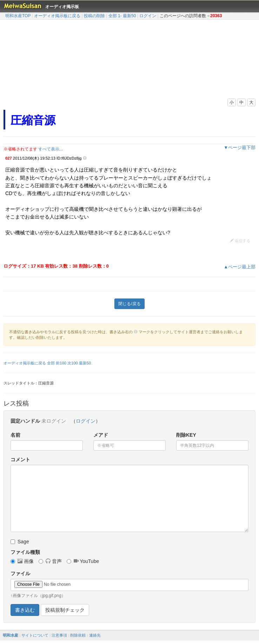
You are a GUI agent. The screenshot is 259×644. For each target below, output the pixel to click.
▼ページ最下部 (240, 147)
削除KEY (186, 435)
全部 (113, 16)
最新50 (129, 16)
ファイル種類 (25, 552)
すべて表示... (51, 149)
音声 (50, 561)
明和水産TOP (18, 16)
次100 (73, 363)
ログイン (148, 16)
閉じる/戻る (129, 304)
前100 (61, 363)
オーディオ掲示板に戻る (57, 16)
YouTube (83, 561)
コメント (20, 459)
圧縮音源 (33, 120)
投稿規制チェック (65, 610)
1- (120, 16)
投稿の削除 (94, 16)
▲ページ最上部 (240, 267)
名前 (15, 435)
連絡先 (95, 635)
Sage (20, 542)
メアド (101, 435)
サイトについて (35, 635)
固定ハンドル (25, 421)
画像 (22, 561)
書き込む (25, 610)
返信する (240, 241)
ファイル (20, 573)
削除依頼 (78, 635)
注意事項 (59, 635)
